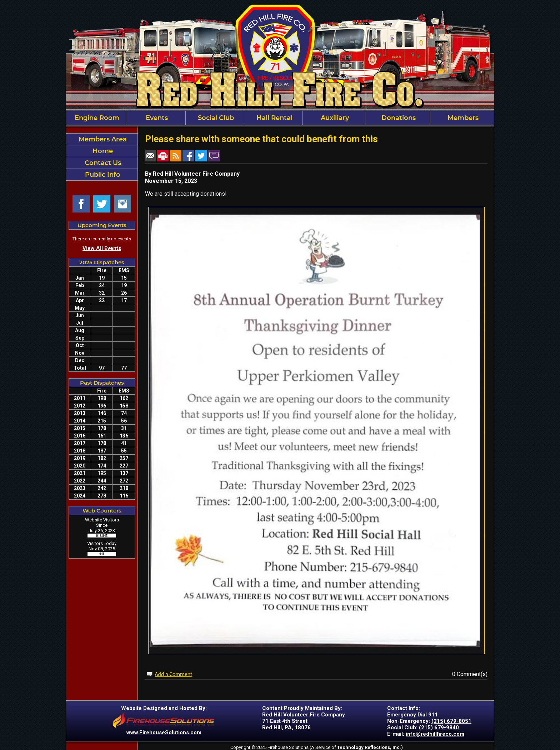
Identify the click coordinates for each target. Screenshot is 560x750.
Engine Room (96, 118)
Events (156, 118)
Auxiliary (334, 118)
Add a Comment (173, 674)
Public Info (102, 175)
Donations (398, 118)
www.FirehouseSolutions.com (164, 732)
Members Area (102, 139)
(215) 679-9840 (439, 727)
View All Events (102, 248)
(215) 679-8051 (451, 721)
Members (462, 118)
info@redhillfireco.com (435, 734)
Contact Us (102, 163)
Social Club (215, 118)
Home (102, 151)
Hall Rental (274, 118)
